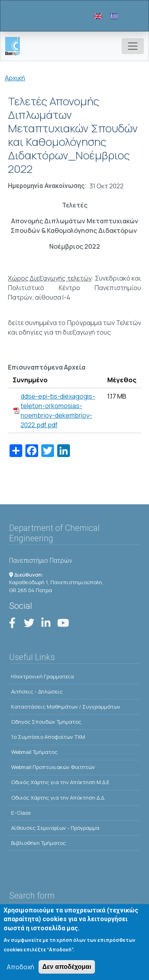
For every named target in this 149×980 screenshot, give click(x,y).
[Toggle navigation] (133, 46)
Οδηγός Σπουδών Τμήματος (46, 722)
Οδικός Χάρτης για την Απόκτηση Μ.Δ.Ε (60, 782)
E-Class (21, 813)
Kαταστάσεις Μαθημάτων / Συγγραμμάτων (66, 707)
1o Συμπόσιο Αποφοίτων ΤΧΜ (48, 737)
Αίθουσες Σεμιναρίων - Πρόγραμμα (55, 828)
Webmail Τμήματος (34, 752)
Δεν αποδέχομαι (67, 968)
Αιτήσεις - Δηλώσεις (37, 691)
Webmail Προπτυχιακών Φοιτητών (53, 767)
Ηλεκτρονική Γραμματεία (43, 676)
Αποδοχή (20, 968)
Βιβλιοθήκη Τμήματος (39, 843)
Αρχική (15, 78)
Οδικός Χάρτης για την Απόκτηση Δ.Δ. (58, 798)
